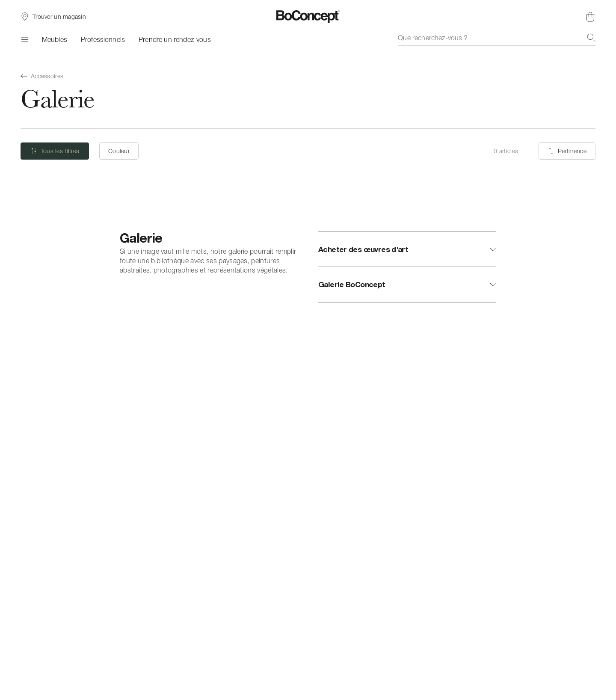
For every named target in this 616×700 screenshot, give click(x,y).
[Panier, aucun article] (590, 17)
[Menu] (24, 39)
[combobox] (497, 38)
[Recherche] (591, 38)
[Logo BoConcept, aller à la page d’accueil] (308, 17)
